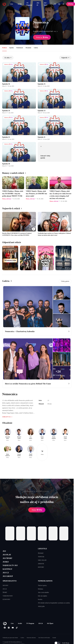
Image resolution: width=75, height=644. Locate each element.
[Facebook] (5, 633)
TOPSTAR (41, 557)
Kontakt (54, 643)
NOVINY (5, 591)
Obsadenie (28, 48)
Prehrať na (42, 37)
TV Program (29, 4)
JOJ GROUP (9, 581)
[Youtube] (13, 633)
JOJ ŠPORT (9, 560)
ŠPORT (5, 598)
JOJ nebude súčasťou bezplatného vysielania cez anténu (54, 608)
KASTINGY (9, 573)
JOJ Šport (46, 4)
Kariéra (40, 605)
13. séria (8, 58)
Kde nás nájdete (43, 601)
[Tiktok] (17, 633)
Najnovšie (65, 58)
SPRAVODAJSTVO (10, 586)
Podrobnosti (20, 48)
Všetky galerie (65, 281)
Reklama (41, 594)
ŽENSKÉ (41, 553)
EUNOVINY (6, 605)
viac (56, 31)
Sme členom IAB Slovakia (44, 643)
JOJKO (6, 564)
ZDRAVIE (41, 564)
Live (12, 4)
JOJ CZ (6, 577)
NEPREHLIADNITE (45, 586)
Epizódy (12, 48)
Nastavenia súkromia (31, 643)
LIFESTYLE (42, 549)
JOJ (5, 551)
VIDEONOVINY (8, 601)
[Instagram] (9, 633)
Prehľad (4, 48)
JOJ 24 (38, 4)
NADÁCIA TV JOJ (12, 568)
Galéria (36, 48)
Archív (20, 4)
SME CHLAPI (42, 560)
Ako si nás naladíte (43, 598)
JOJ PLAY (8, 556)
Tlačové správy (42, 591)
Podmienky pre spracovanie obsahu (10, 643)
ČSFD (36, 27)
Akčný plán (41, 612)
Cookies (22, 643)
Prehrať (37, 510)
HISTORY (41, 567)
